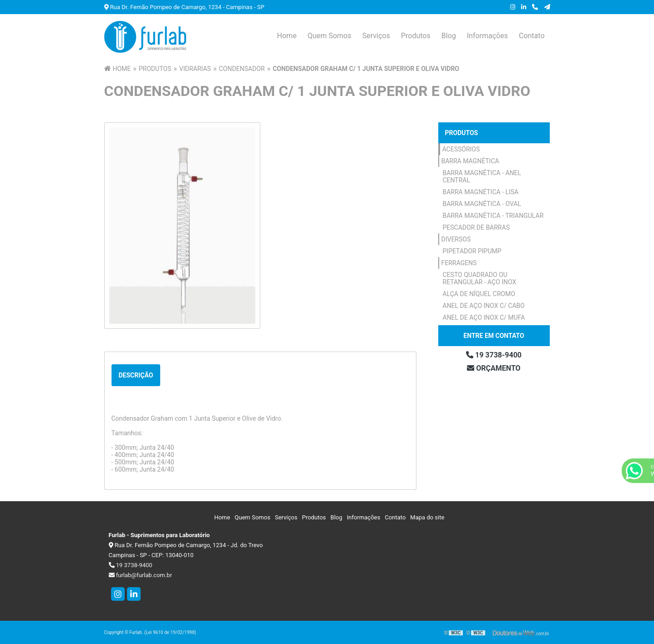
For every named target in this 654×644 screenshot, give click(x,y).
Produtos (416, 36)
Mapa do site (427, 517)
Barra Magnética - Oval (482, 204)
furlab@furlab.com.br (140, 575)
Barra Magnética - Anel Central (482, 176)
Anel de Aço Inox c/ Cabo (484, 306)
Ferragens (459, 263)
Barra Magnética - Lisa (481, 192)
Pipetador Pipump (472, 251)
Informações (487, 36)
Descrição (136, 375)
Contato (532, 36)
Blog (449, 36)
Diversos (456, 239)
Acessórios (461, 149)
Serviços (376, 36)
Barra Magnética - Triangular (493, 216)
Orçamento (494, 368)
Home (287, 36)
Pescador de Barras (476, 227)
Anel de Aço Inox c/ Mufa (484, 317)
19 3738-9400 (494, 355)
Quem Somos (330, 36)
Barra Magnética (470, 161)
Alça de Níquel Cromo (479, 294)
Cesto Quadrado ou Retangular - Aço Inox (480, 278)
